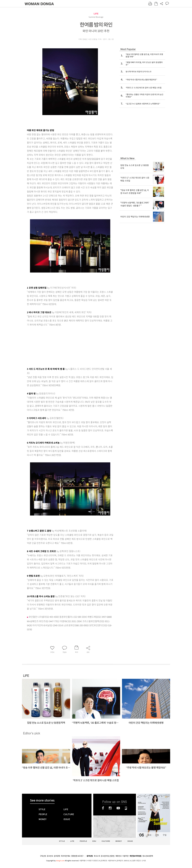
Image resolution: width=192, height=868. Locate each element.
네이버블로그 (126, 808)
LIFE (96, 14)
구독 (157, 835)
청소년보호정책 (148, 856)
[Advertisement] (64, 346)
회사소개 (97, 856)
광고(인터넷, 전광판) (108, 856)
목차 (149, 835)
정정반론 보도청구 (77, 856)
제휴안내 (118, 856)
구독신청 (43, 856)
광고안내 (50, 856)
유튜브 (118, 808)
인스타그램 (110, 808)
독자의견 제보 (66, 856)
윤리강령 (57, 856)
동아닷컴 (90, 856)
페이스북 (103, 808)
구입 (165, 835)
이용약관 (125, 856)
